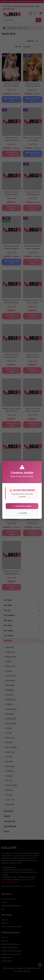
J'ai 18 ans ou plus (22, 506)
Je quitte (22, 513)
